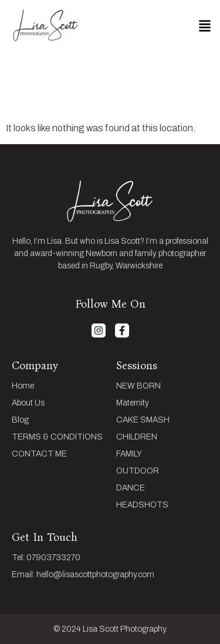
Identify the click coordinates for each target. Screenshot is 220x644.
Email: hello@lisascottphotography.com (83, 575)
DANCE (131, 488)
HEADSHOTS (142, 505)
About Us (28, 403)
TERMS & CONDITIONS (57, 437)
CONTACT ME (39, 454)
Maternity (133, 403)
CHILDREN (137, 437)
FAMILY (129, 454)
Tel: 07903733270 (46, 558)
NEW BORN (138, 386)
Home (23, 386)
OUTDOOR (138, 471)
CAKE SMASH (143, 420)
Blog (20, 420)
